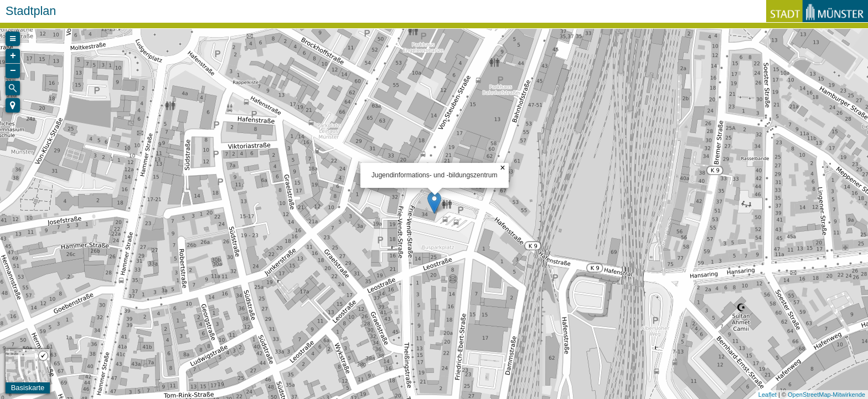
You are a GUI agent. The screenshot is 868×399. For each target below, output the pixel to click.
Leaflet (768, 395)
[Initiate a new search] (13, 88)
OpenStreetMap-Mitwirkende (826, 395)
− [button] (13, 71)
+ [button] (13, 56)
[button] (13, 105)
